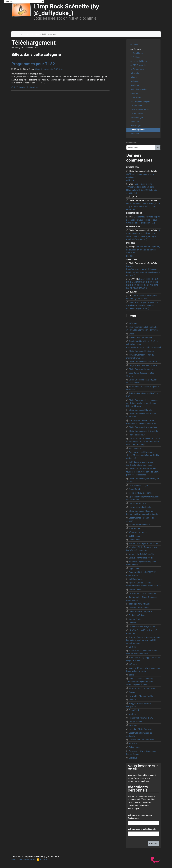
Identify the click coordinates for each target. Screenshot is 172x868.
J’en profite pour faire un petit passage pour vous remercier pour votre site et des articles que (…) (143, 220)
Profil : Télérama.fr (137, 435)
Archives (134, 44)
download (33, 87)
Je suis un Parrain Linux (139, 525)
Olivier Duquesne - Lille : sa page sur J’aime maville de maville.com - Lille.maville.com (142, 403)
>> (158, 147)
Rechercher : (132, 143)
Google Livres (135, 589)
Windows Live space (138, 532)
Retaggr (132, 623)
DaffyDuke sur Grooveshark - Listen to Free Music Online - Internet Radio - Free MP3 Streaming (143, 442)
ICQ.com (133, 664)
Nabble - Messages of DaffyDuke (144, 543)
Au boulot (135, 81)
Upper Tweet (135, 568)
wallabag (133, 323)
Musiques (135, 122)
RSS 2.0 (42, 859)
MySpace (133, 744)
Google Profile (135, 619)
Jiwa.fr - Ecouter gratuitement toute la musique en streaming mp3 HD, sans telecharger (143, 640)
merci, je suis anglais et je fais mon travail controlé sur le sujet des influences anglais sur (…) (143, 305)
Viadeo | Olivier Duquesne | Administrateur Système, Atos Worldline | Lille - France (140, 682)
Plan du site (17, 859)
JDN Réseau (134, 536)
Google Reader (135, 722)
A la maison (136, 73)
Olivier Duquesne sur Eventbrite (143, 362)
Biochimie (135, 85)
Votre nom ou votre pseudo (140, 817)
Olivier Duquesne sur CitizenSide (143, 431)
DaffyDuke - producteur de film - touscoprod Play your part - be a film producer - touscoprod (142, 472)
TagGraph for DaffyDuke (140, 604)
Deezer (132, 692)
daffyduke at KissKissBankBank (143, 365)
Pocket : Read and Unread (140, 338)
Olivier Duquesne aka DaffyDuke (49, 69)
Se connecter (29, 859)
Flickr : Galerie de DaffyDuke (141, 740)
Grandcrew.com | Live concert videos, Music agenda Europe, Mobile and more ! (143, 455)
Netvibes (133, 725)
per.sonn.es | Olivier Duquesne (142, 593)
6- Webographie (137, 69)
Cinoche (134, 93)
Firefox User (134, 540)
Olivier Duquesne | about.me (141, 369)
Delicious (133, 758)
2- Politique (136, 57)
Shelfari (132, 700)
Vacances (135, 134)
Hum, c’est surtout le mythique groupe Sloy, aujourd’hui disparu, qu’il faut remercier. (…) (143, 206)
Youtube (133, 714)
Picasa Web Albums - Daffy (141, 718)
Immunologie (136, 105)
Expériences (136, 97)
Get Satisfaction (136, 579)
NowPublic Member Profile (141, 696)
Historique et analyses (140, 101)
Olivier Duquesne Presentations (143, 427)
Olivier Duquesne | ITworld (140, 410)
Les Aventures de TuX (140, 109)
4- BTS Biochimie (138, 65)
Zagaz (132, 675)
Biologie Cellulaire (138, 89)
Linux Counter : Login (138, 485)
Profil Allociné (135, 448)
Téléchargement (138, 130)
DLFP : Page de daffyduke (140, 611)
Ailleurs (134, 77)
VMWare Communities (139, 608)
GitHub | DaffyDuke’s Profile (141, 558)
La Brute (133, 647)
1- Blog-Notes (137, 53)
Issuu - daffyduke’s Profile (140, 493)
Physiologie (136, 126)
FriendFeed (134, 710)
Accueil (17, 34)
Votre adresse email (142, 829)
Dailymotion (134, 747)
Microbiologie (137, 118)
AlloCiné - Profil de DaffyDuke (142, 688)
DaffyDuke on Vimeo (138, 503)
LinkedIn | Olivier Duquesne (141, 729)
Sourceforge (134, 528)
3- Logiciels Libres (31, 34)
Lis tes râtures (137, 113)
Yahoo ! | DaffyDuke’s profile (141, 554)
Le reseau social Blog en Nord (142, 627)
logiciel (21, 87)
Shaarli (132, 334)
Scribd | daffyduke (137, 615)
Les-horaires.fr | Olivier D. (140, 507)
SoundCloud (134, 489)
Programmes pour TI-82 (33, 64)
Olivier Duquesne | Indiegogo (142, 351)
